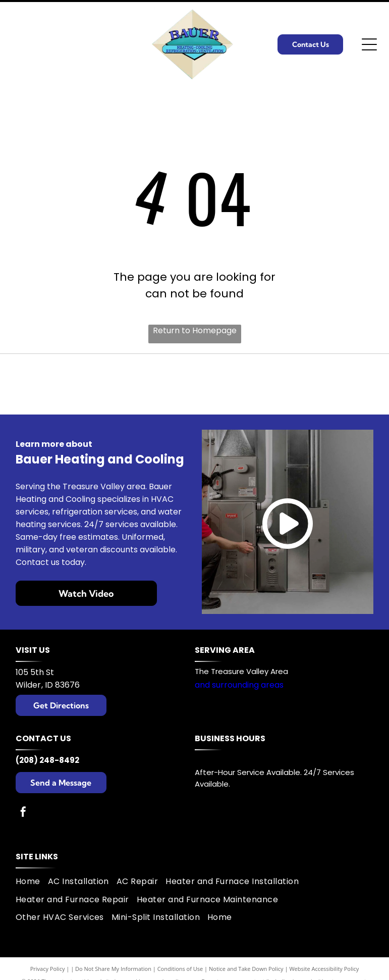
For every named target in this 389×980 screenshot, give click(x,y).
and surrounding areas (239, 685)
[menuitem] (32, 881)
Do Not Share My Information (113, 969)
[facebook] (23, 813)
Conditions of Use (180, 969)
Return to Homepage (195, 330)
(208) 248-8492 (47, 760)
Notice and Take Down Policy (246, 969)
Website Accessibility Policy (324, 969)
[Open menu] (369, 44)
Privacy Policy (48, 969)
